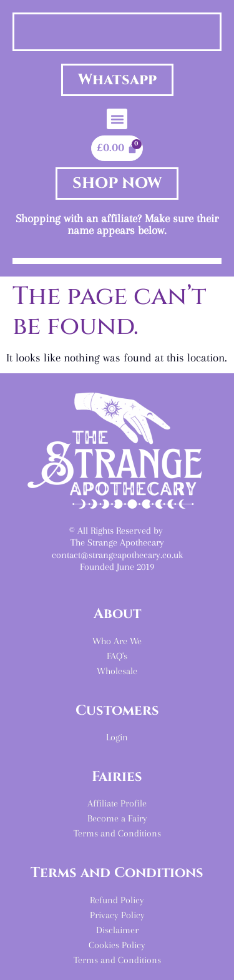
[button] (117, 119)
